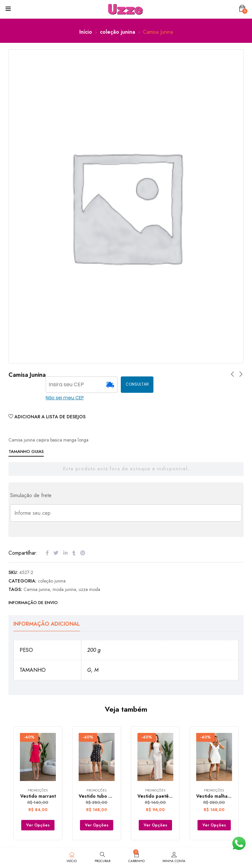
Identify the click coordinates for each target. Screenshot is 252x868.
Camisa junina (37, 589)
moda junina (64, 589)
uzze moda (89, 589)
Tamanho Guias (26, 451)
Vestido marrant (38, 796)
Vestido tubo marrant (102, 796)
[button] (242, 9)
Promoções (38, 790)
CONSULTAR (137, 384)
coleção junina (118, 32)
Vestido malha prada (219, 796)
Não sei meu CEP (65, 398)
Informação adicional (47, 624)
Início (86, 32)
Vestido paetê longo (160, 796)
